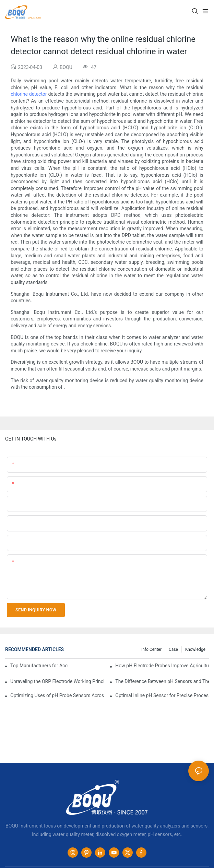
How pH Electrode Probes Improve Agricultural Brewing (162, 666)
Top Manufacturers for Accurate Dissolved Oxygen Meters (40, 666)
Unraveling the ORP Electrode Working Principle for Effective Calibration (57, 681)
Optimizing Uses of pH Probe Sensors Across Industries (57, 695)
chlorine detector (29, 94)
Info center (151, 649)
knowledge (195, 649)
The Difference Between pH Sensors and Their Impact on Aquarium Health (162, 681)
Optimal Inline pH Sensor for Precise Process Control (162, 695)
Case (173, 649)
